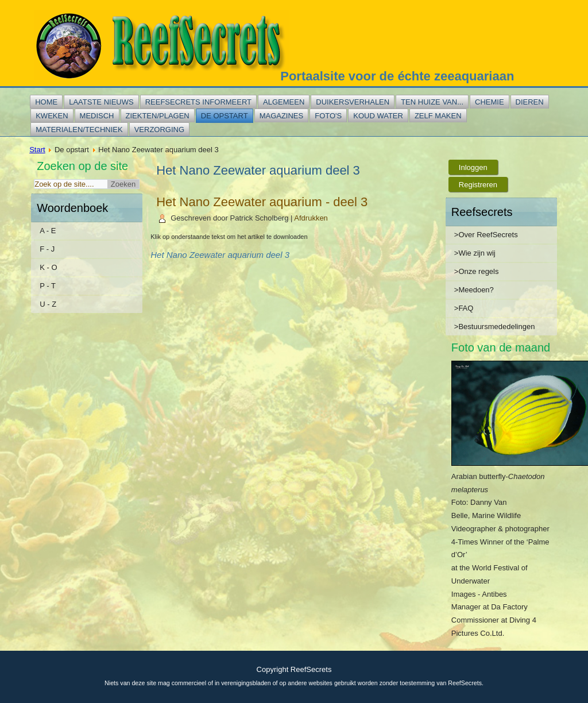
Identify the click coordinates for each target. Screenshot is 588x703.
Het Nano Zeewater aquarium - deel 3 (262, 202)
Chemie (490, 102)
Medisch (97, 116)
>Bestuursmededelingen (495, 327)
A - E (48, 231)
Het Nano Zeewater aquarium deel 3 (220, 255)
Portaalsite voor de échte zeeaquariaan (397, 76)
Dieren (530, 102)
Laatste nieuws (101, 102)
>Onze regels (477, 271)
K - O (48, 267)
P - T (48, 286)
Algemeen (284, 102)
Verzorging (159, 130)
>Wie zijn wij (475, 253)
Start (37, 150)
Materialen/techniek (79, 130)
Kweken (52, 116)
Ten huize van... (432, 102)
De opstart (225, 116)
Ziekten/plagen (158, 116)
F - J (47, 249)
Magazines (282, 116)
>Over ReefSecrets (486, 235)
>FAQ (464, 308)
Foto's (328, 116)
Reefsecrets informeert (198, 102)
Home (46, 102)
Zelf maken (438, 116)
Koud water (378, 116)
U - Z (48, 304)
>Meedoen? (474, 290)
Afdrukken (311, 218)
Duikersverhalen (353, 102)
